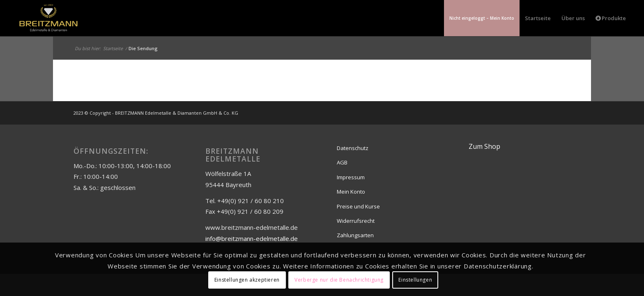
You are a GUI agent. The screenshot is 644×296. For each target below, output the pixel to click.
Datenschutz (353, 148)
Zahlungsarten (355, 235)
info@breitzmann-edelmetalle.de (252, 238)
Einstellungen (415, 280)
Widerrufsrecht (356, 221)
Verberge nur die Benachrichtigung (339, 280)
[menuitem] (482, 18)
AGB (342, 162)
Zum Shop (484, 146)
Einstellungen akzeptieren (247, 280)
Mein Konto (351, 192)
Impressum (351, 177)
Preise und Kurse (358, 206)
